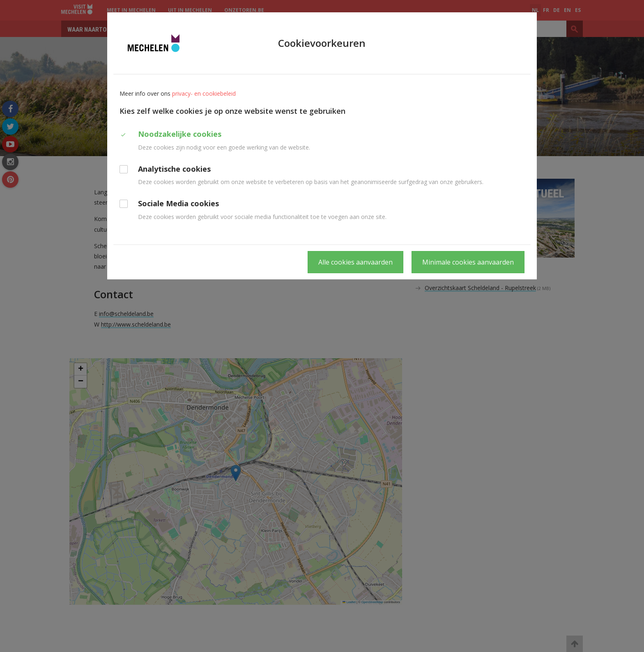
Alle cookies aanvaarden (355, 262)
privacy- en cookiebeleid (204, 93)
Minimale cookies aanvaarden (468, 262)
